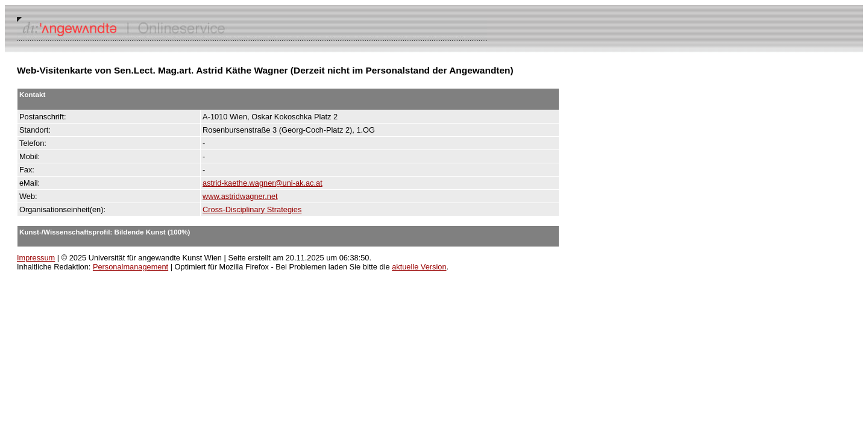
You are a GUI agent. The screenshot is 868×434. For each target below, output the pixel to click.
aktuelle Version (419, 267)
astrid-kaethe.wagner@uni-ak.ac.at (263, 183)
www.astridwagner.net (240, 196)
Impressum (36, 258)
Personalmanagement (131, 267)
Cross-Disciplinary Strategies (252, 209)
